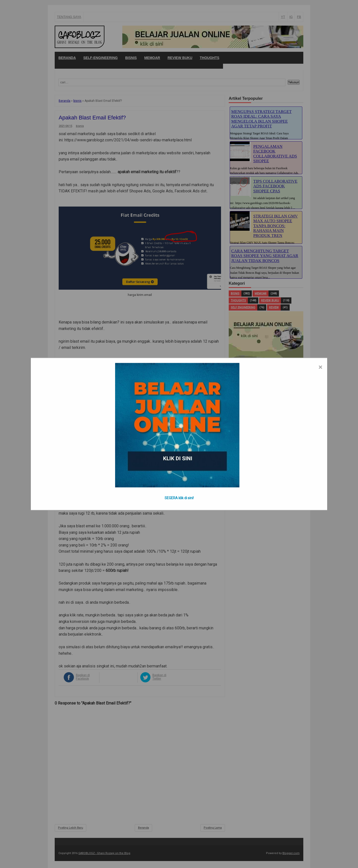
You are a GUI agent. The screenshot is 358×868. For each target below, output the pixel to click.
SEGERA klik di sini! (179, 498)
